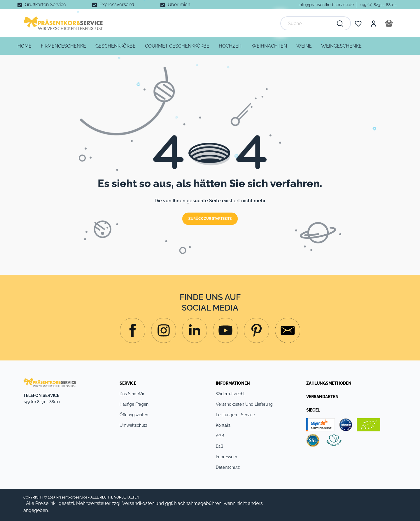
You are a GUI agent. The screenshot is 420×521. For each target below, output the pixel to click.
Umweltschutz (133, 425)
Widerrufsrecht (230, 394)
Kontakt (223, 425)
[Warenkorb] (389, 23)
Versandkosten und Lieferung (244, 404)
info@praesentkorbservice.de (326, 5)
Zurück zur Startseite (210, 219)
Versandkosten (138, 503)
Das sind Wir (132, 394)
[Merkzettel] (358, 23)
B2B (219, 446)
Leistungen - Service (235, 415)
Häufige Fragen (134, 404)
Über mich (179, 5)
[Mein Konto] (373, 23)
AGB (220, 436)
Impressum (226, 457)
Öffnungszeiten (134, 415)
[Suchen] (340, 23)
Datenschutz (228, 467)
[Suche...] (310, 23)
